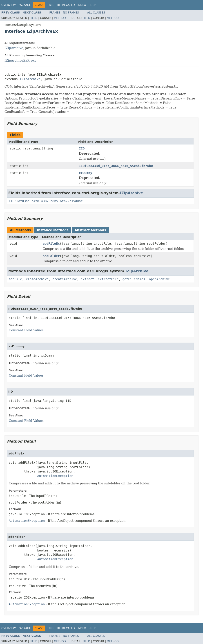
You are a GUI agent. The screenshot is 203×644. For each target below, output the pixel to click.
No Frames (71, 13)
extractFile (108, 279)
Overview (9, 5)
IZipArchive (14, 48)
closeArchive (37, 279)
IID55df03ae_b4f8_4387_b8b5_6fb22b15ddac (46, 201)
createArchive (65, 279)
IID (82, 148)
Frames (55, 13)
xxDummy (86, 173)
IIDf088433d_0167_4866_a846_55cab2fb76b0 (116, 166)
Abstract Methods (90, 230)
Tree (51, 5)
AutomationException (55, 476)
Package (25, 5)
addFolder (51, 256)
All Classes (96, 13)
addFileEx (51, 244)
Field (33, 18)
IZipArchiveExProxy (20, 61)
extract (87, 279)
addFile (15, 279)
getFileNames (134, 279)
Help (92, 5)
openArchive (159, 279)
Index (82, 5)
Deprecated (66, 5)
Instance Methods (53, 230)
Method (60, 18)
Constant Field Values (26, 330)
